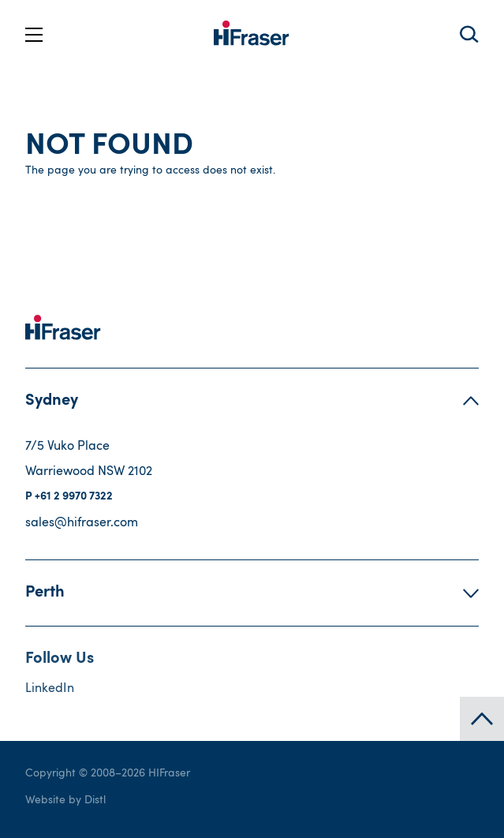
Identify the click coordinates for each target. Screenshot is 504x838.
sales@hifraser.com (82, 523)
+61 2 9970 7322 (74, 497)
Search (469, 34)
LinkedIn (50, 689)
